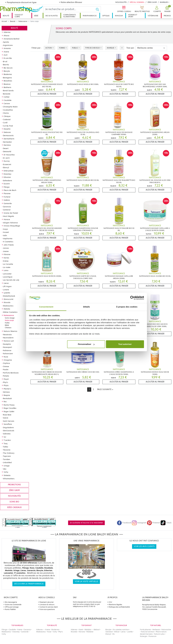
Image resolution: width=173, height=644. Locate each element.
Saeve (6, 418)
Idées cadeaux (14, 507)
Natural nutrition (148, 632)
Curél (5, 123)
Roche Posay (9, 405)
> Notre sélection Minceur (71, 2)
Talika (6, 447)
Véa (5, 469)
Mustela (74, 632)
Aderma (7, 32)
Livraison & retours (47, 605)
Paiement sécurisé (46, 602)
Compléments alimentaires (70, 16)
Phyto (6, 385)
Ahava (6, 36)
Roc (5, 401)
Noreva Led (9, 341)
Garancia (7, 207)
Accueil (4, 21)
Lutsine (6, 290)
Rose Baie (7, 415)
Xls (113, 634)
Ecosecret (7, 164)
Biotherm (7, 87)
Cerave (7, 103)
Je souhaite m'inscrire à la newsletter (86, 523)
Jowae (6, 251)
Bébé (36, 16)
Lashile (130, 632)
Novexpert (7, 347)
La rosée (7, 267)
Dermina (7, 145)
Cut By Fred (8, 126)
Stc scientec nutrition (121, 630)
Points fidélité (10, 609)
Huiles (7, 323)
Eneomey (7, 174)
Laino (6, 270)
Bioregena (7, 78)
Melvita (7, 309)
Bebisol (97, 630)
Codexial (7, 119)
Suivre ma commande (13, 605)
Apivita (6, 42)
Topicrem (7, 456)
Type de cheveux (93, 48)
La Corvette (8, 264)
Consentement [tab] (46, 307)
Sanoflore (8, 424)
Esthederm (7, 181)
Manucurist (8, 299)
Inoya (5, 229)
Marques (164, 2)
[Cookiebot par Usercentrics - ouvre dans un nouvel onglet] (132, 298)
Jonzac (6, 248)
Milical (117, 632)
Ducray (7, 161)
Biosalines (8, 81)
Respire (7, 395)
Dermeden (7, 142)
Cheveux (8, 328)
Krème (6, 261)
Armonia (7, 48)
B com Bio (8, 58)
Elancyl (6, 167)
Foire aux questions (47, 609)
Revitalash (7, 398)
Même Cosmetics (10, 312)
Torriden (7, 459)
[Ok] (98, 9)
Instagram (139, 523)
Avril (5, 55)
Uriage (7, 466)
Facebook (124, 523)
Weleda (7, 475)
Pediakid (90, 632)
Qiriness (6, 392)
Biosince (7, 84)
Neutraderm (8, 338)
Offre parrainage (12, 607)
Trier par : (131, 48)
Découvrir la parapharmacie (29, 584)
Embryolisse (9, 171)
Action (49, 48)
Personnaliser (86, 344)
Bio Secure (8, 68)
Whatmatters (9, 479)
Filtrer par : (37, 48)
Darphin (7, 129)
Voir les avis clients (144, 546)
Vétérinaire (153, 16)
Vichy (6, 472)
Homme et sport (133, 16)
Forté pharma (145, 630)
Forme (62, 48)
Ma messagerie (11, 602)
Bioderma (8, 74)
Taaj (6, 443)
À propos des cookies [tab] (127, 307)
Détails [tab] (86, 307)
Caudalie (8, 100)
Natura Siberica (10, 331)
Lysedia (7, 293)
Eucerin (7, 184)
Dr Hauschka (9, 155)
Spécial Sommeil (137, 2)
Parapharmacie (90, 16)
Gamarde (8, 203)
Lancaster (7, 274)
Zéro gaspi (14, 490)
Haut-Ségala (8, 216)
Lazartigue (8, 277)
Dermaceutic (8, 135)
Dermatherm (9, 139)
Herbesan (156, 630)
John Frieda (9, 245)
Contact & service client (49, 607)
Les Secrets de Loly (11, 280)
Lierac (6, 283)
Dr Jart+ (6, 158)
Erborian (7, 177)
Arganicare (8, 45)
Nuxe (6, 357)
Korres (6, 258)
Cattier (7, 97)
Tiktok (166, 523)
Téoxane (7, 450)
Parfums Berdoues (11, 373)
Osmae (6, 366)
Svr (5, 437)
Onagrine (8, 360)
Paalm (6, 369)
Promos (167, 16)
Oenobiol (109, 632)
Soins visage (10, 318)
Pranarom (152, 636)
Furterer (7, 197)
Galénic (7, 200)
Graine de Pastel (11, 213)
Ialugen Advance (10, 223)
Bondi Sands (8, 91)
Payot (6, 379)
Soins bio (14, 502)
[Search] (70, 9)
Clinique (7, 116)
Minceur (119, 16)
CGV (110, 602)
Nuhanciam (8, 353)
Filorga (7, 187)
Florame (7, 193)
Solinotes (7, 434)
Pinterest (154, 523)
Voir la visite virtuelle (86, 582)
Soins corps (9, 320)
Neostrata (7, 335)
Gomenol (7, 210)
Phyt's (5, 382)
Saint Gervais (9, 421)
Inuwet (6, 232)
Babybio (88, 630)
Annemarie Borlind (11, 39)
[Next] (105, 390)
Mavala (7, 302)
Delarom (7, 132)
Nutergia (144, 636)
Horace (7, 219)
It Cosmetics (8, 242)
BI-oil (5, 61)
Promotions (14, 485)
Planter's (7, 389)
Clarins (6, 113)
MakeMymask (9, 296)
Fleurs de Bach (10, 190)
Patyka (6, 376)
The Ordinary (9, 453)
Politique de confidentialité (119, 607)
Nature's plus (159, 634)
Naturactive (166, 630)
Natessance (23, 21)
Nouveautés (121, 2)
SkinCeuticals (9, 431)
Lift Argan (7, 286)
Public (75, 48)
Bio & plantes (52, 16)
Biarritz (6, 65)
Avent (81, 630)
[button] (157, 9)
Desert (6, 148)
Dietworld (7, 151)
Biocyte (7, 71)
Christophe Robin (10, 107)
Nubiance (7, 350)
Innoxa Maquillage (12, 226)
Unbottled (7, 462)
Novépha (7, 344)
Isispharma (8, 238)
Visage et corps (19, 16)
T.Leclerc (7, 440)
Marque (111, 48)
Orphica (6, 363)
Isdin (5, 235)
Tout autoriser (125, 344)
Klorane (7, 254)
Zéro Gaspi (152, 2)
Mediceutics (8, 306)
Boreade (7, 94)
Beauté (6, 16)
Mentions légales (115, 605)
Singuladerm (8, 427)
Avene (6, 52)
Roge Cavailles (10, 408)
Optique (106, 16)
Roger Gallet (9, 411)
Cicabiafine (8, 110)
